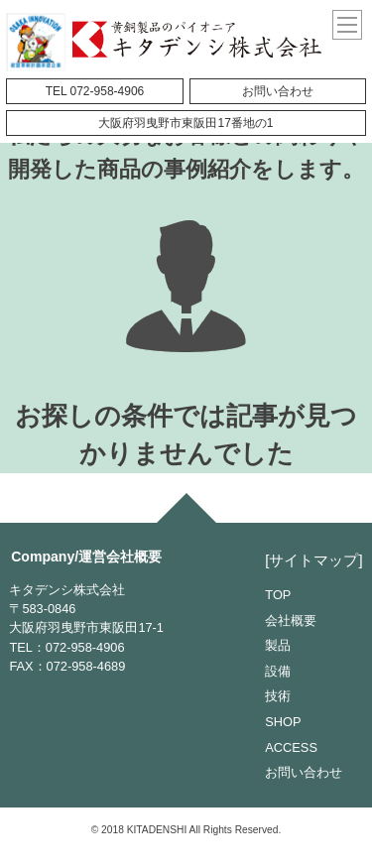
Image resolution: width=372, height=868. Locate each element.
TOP (278, 595)
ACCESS (291, 747)
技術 (278, 696)
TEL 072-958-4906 (95, 91)
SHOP (283, 722)
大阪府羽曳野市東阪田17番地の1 (186, 123)
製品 (278, 645)
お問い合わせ (278, 91)
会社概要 (291, 620)
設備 (278, 671)
